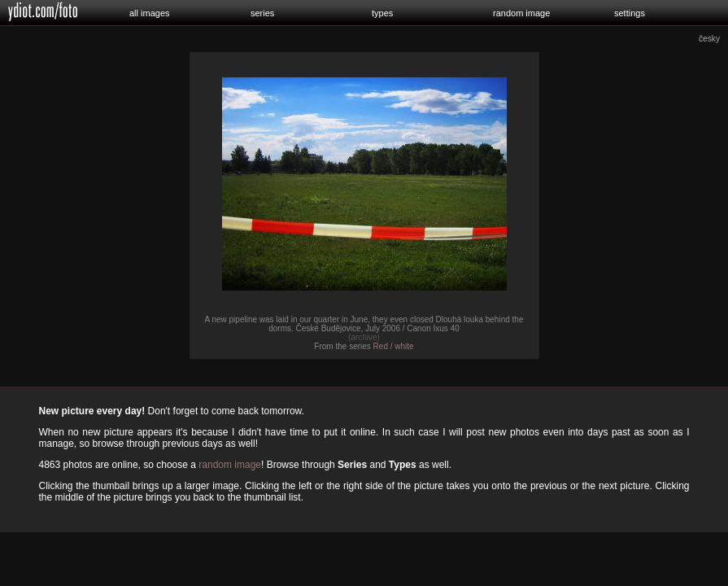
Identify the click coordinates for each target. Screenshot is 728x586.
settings (630, 13)
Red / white (394, 346)
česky (709, 39)
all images (150, 13)
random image (521, 13)
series (262, 13)
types (382, 13)
